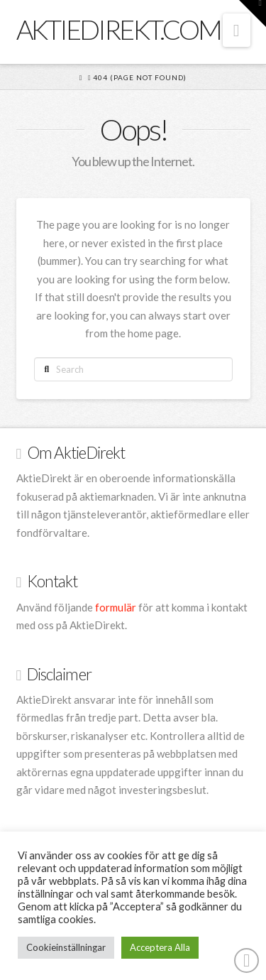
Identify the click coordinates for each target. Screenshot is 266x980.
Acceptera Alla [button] (160, 947)
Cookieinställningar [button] (66, 947)
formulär (116, 607)
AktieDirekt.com (119, 29)
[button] (237, 30)
